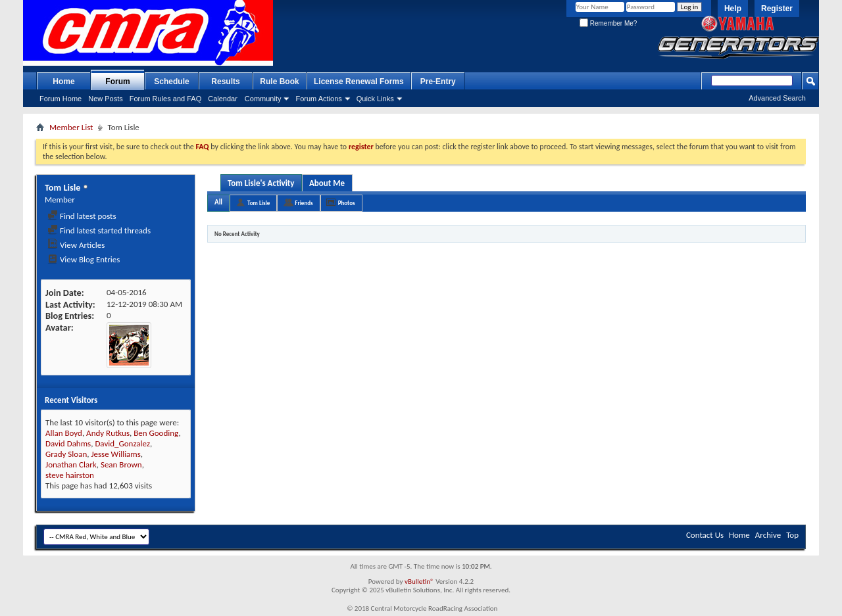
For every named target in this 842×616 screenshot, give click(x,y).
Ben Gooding (156, 433)
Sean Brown (121, 464)
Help (733, 9)
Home (63, 82)
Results (225, 82)
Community (263, 99)
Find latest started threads (99, 230)
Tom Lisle (259, 203)
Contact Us (705, 535)
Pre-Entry (438, 82)
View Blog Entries (84, 259)
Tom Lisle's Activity (261, 183)
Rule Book (279, 82)
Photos (347, 203)
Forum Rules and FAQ (165, 99)
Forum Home (61, 99)
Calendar (223, 99)
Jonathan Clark (71, 464)
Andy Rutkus (108, 433)
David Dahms (68, 443)
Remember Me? (608, 23)
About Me (327, 183)
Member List (71, 127)
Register (777, 9)
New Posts (106, 99)
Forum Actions (318, 99)
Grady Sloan (66, 454)
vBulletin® (419, 581)
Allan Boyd (64, 433)
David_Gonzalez (122, 443)
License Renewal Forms (359, 82)
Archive (768, 535)
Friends (304, 203)
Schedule (171, 82)
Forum (117, 82)
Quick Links (375, 99)
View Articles (76, 245)
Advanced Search (777, 98)
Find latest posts (82, 216)
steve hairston (70, 475)
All (218, 202)
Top (792, 535)
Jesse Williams (115, 454)
